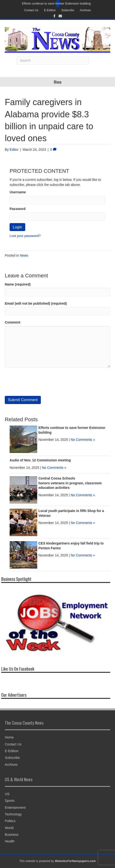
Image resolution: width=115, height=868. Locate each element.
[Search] (53, 60)
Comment (13, 322)
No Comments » (83, 440)
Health (10, 841)
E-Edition (50, 10)
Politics (10, 821)
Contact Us (31, 10)
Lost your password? (25, 236)
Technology (13, 814)
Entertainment (15, 808)
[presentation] (41, 382)
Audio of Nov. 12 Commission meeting (40, 460)
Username (18, 192)
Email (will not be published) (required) (36, 303)
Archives (85, 10)
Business (12, 835)
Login (17, 227)
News (24, 255)
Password (18, 209)
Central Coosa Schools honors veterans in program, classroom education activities (70, 483)
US (7, 794)
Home (9, 737)
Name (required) (18, 284)
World (9, 828)
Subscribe (68, 10)
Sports (10, 801)
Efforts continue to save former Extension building (56, 3)
